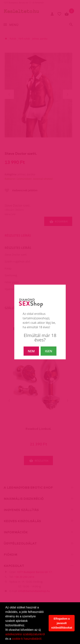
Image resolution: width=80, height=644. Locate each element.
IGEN (49, 351)
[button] (44, 639)
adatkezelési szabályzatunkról (25, 634)
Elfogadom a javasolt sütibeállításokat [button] (62, 623)
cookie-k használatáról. (27, 639)
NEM (31, 351)
